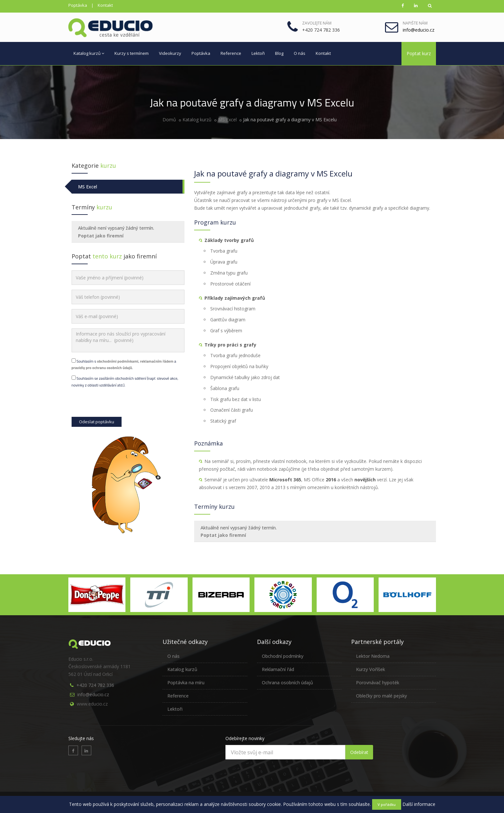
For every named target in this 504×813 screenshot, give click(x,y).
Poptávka (78, 5)
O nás (300, 53)
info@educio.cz (93, 694)
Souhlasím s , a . (124, 364)
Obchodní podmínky (283, 656)
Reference (231, 53)
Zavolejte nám (317, 23)
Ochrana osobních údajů (287, 683)
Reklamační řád (278, 669)
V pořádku (387, 804)
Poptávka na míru (186, 683)
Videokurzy (170, 53)
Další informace (419, 804)
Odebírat (359, 752)
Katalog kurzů (89, 53)
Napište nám (415, 23)
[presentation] (121, 404)
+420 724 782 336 (95, 685)
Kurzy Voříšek (371, 669)
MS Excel (227, 120)
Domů (169, 120)
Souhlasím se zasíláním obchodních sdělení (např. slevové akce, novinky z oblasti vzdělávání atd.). (125, 381)
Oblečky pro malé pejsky (381, 696)
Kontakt (105, 5)
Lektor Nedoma (373, 656)
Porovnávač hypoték (378, 683)
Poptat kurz (419, 53)
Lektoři (258, 53)
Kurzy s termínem (132, 53)
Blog (279, 53)
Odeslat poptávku (97, 422)
